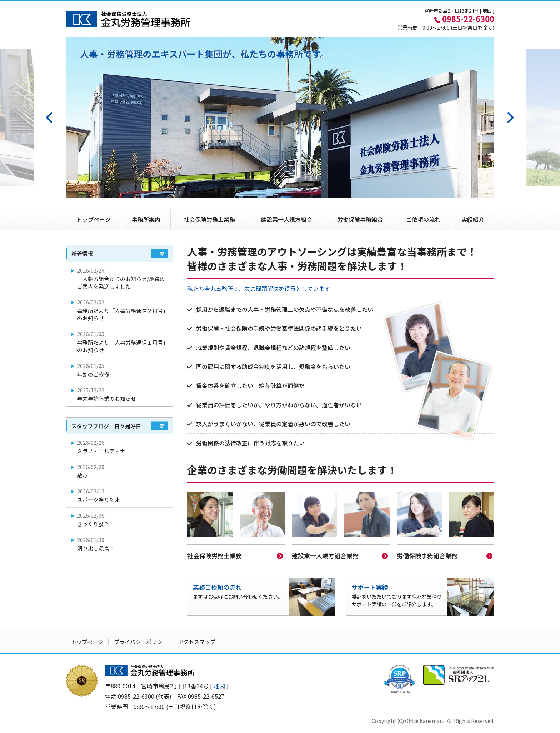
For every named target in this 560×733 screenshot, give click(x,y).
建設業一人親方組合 (286, 219)
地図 (487, 11)
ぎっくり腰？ (120, 520)
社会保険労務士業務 (209, 219)
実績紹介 (473, 219)
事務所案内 (146, 219)
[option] (280, 118)
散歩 (120, 471)
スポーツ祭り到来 (120, 495)
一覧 (160, 254)
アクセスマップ (197, 641)
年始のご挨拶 (120, 370)
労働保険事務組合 (360, 219)
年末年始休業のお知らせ (120, 394)
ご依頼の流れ (423, 219)
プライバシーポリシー (141, 641)
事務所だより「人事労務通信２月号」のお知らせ (120, 310)
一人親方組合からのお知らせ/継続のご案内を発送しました (120, 278)
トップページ (94, 219)
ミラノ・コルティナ (120, 447)
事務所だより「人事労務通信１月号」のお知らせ (120, 342)
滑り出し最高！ (120, 544)
